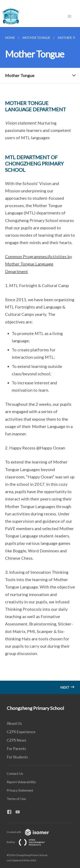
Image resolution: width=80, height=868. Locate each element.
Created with (31, 832)
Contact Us (15, 773)
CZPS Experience (21, 732)
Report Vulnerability (21, 782)
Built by (29, 842)
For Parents (16, 749)
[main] (40, 361)
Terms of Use (16, 799)
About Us (14, 723)
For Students (17, 757)
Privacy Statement (20, 790)
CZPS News (16, 740)
